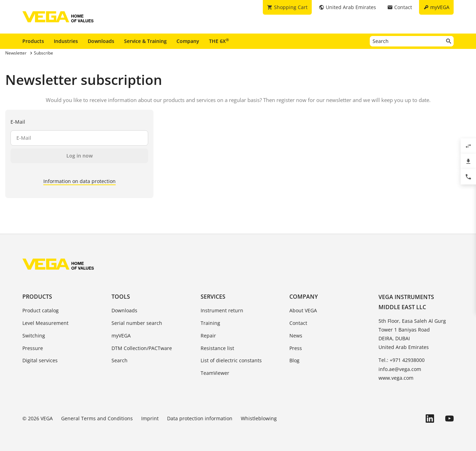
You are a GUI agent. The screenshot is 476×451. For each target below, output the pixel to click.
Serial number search (137, 323)
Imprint (150, 418)
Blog (294, 360)
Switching (34, 336)
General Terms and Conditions (97, 418)
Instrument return (222, 310)
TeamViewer (215, 373)
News (296, 336)
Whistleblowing (259, 418)
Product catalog (41, 310)
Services (213, 297)
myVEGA (121, 336)
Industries (66, 41)
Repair (208, 336)
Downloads (101, 41)
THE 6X (219, 41)
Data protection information (200, 418)
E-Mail (18, 122)
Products (33, 41)
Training (210, 323)
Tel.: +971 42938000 (402, 360)
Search (120, 360)
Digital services (40, 360)
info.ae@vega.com (400, 369)
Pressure (33, 348)
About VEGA (303, 310)
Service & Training (145, 41)
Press (296, 348)
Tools (121, 297)
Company (188, 41)
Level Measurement (45, 323)
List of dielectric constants (231, 360)
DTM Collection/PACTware (142, 348)
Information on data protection (80, 181)
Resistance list (217, 348)
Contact (298, 323)
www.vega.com (396, 378)
